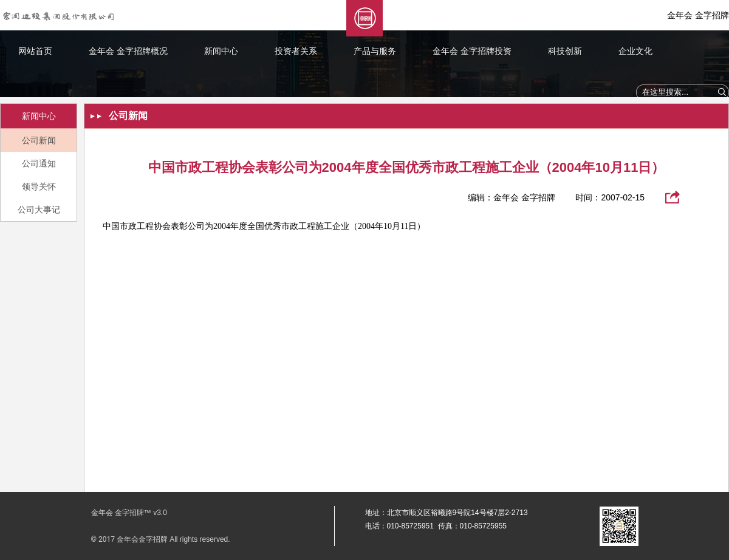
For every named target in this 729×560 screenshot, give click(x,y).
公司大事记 (39, 210)
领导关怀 (39, 186)
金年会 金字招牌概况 (128, 51)
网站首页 (35, 51)
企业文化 (635, 51)
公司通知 (39, 163)
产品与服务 (375, 51)
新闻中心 (221, 51)
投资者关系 (296, 51)
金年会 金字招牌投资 (472, 51)
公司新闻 (39, 140)
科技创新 (565, 51)
